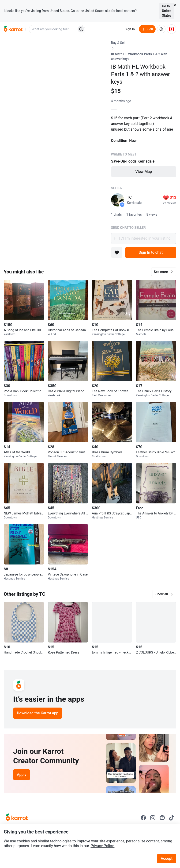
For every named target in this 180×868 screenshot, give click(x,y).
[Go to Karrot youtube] (162, 818)
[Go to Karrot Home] (17, 818)
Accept (167, 858)
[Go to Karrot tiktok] (172, 818)
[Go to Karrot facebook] (143, 818)
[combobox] (53, 29)
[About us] (161, 29)
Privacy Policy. (103, 846)
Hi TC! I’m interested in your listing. (144, 238)
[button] (164, 272)
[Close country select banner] (175, 5)
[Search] (81, 29)
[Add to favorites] (117, 253)
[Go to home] (13, 29)
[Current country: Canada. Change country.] (172, 29)
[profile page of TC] (118, 200)
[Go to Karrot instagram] (153, 818)
